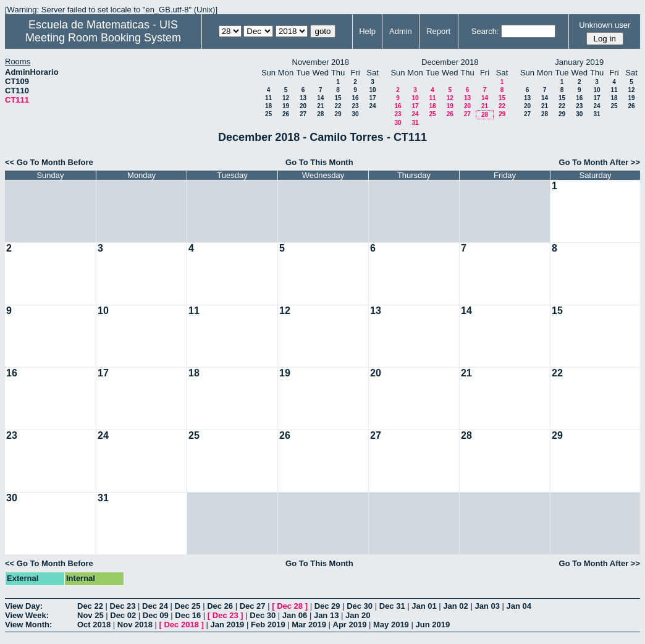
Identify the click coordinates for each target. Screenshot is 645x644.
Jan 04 (519, 606)
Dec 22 (90, 606)
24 (372, 106)
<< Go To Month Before (49, 162)
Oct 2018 (94, 625)
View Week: (27, 615)
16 (355, 98)
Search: (485, 31)
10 (372, 90)
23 (355, 106)
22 (338, 106)
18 (268, 106)
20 (303, 106)
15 (338, 98)
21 (320, 106)
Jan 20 (358, 615)
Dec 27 (253, 606)
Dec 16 (188, 615)
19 (286, 106)
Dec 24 (155, 606)
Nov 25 (91, 615)
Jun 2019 (432, 625)
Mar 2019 (309, 625)
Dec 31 (392, 606)
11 (268, 98)
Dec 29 (327, 606)
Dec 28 (290, 606)
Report (438, 31)
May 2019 (391, 625)
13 (303, 98)
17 (372, 98)
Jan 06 (295, 615)
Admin (401, 31)
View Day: (24, 606)
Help (367, 31)
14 (320, 98)
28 (320, 114)
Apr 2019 (350, 625)
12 (286, 98)
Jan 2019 (227, 625)
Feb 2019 (268, 625)
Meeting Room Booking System (103, 38)
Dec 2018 (181, 625)
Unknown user (605, 25)
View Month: (28, 625)
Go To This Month (319, 162)
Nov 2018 (135, 625)
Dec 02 (123, 615)
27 (303, 114)
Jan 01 (424, 606)
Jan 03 (487, 606)
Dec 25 (188, 606)
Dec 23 (123, 606)
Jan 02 (455, 606)
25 (268, 114)
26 (286, 114)
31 (415, 123)
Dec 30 (360, 606)
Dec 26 (220, 606)
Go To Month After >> (600, 162)
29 (338, 114)
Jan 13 (326, 615)
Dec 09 (156, 615)
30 (355, 114)
